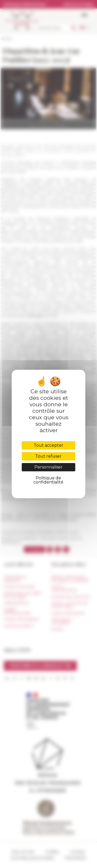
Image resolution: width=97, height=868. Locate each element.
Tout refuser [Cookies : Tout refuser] (48, 456)
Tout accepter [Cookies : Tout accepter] (48, 445)
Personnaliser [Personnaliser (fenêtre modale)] (48, 467)
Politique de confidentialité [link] (48, 480)
